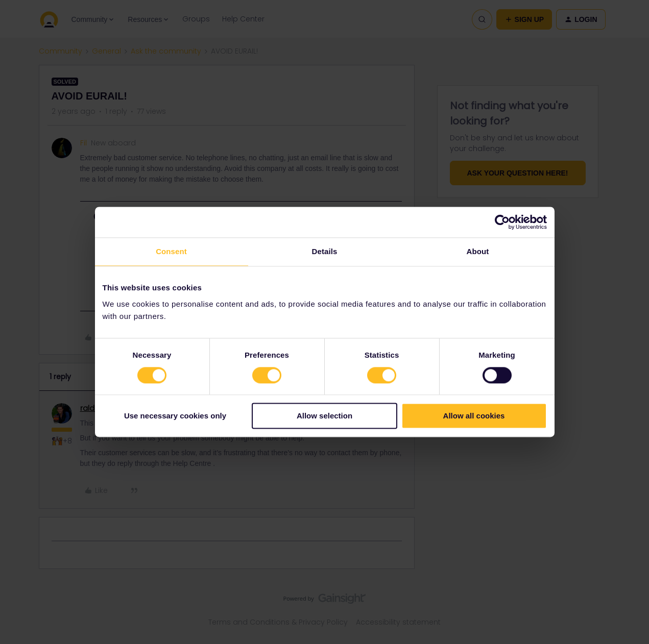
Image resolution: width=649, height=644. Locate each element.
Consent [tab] (171, 251)
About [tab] (478, 251)
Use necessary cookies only (175, 416)
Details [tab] (325, 251)
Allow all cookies (474, 416)
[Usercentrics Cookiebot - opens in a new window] (502, 222)
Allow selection (324, 416)
